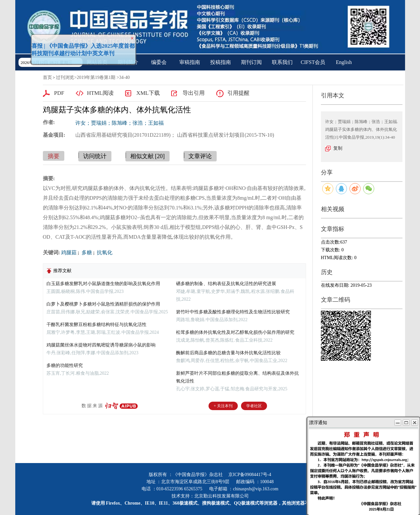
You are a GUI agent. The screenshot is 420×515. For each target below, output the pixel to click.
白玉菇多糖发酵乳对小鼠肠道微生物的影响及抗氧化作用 (103, 284)
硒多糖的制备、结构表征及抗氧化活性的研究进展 (226, 284)
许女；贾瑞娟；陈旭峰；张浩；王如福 (120, 123)
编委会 (159, 62)
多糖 (86, 252)
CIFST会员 (313, 62)
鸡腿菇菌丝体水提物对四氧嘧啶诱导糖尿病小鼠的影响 (101, 345)
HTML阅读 (100, 93)
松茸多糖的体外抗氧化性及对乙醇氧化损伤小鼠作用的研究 (235, 332)
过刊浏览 (65, 77)
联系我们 (282, 62)
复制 (338, 148)
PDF (59, 93)
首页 (47, 77)
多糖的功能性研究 (65, 365)
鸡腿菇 (69, 252)
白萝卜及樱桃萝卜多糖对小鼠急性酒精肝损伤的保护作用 (103, 304)
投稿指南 (221, 62)
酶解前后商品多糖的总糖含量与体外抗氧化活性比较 (228, 353)
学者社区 (254, 406)
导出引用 (194, 93)
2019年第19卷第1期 (96, 77)
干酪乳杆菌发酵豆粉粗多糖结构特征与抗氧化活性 (96, 325)
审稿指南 (190, 62)
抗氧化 (104, 252)
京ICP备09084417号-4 (250, 475)
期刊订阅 (251, 62)
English (344, 62)
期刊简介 (128, 62)
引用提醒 (238, 93)
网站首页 (97, 62)
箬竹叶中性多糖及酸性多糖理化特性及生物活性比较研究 (233, 312)
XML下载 (148, 93)
